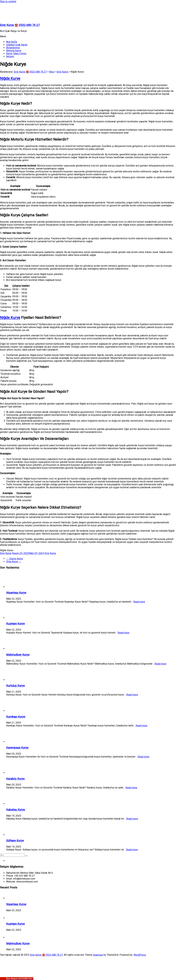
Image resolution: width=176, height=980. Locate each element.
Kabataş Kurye (16, 810)
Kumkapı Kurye (16, 717)
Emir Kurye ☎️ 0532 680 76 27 (20, 25)
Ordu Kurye (14, 562)
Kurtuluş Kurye (15, 686)
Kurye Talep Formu (16, 53)
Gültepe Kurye (15, 841)
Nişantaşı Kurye (16, 593)
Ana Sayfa (12, 42)
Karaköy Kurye (15, 779)
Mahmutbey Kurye (18, 655)
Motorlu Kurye (14, 51)
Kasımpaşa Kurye (17, 748)
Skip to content (8, 1)
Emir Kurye (6, 553)
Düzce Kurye (15, 559)
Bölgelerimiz (13, 48)
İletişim (10, 56)
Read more (139, 602)
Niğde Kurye (10, 78)
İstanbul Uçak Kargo (17, 45)
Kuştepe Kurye (15, 624)
